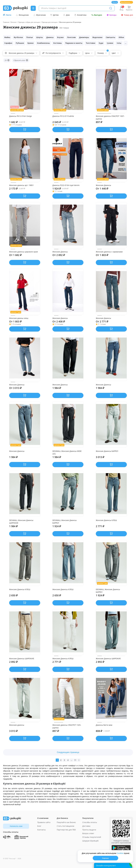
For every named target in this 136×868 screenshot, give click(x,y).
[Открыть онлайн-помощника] (113, 865)
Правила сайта (44, 822)
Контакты (41, 830)
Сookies (120, 853)
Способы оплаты (90, 822)
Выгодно (97, 15)
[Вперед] (79, 760)
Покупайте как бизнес (66, 822)
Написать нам (16, 826)
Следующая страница (68, 752)
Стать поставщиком (65, 826)
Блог (39, 826)
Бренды (112, 15)
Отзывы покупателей (92, 837)
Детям (54, 15)
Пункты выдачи (89, 830)
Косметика (80, 15)
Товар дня (127, 15)
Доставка (86, 826)
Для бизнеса (126, 2)
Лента (115, 2)
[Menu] (33, 8)
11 (75, 760)
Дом (66, 15)
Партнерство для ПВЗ (66, 830)
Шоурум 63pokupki (90, 841)
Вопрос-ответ (88, 833)
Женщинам (22, 15)
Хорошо (105, 858)
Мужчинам (40, 15)
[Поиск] (111, 8)
